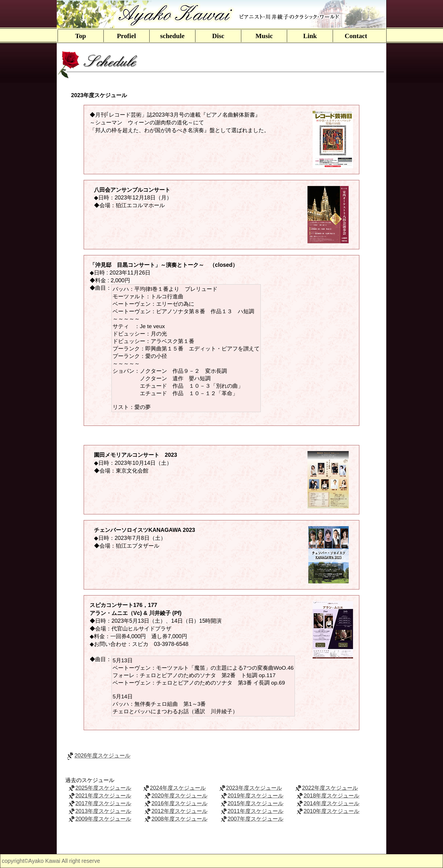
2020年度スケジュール (179, 795)
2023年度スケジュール (254, 788)
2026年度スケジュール (102, 756)
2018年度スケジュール (331, 795)
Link (310, 36)
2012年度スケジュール (179, 811)
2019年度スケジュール (255, 795)
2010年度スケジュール (331, 811)
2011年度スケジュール (255, 811)
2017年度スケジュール (103, 803)
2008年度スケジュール (179, 819)
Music (264, 36)
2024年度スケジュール (178, 788)
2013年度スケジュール (103, 811)
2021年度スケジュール (103, 795)
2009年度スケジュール (103, 819)
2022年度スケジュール (330, 788)
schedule (172, 36)
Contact (356, 36)
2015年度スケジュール (255, 803)
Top (81, 36)
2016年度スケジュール (179, 803)
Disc (218, 36)
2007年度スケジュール (255, 819)
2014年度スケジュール (331, 803)
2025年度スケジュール (103, 788)
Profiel (127, 36)
